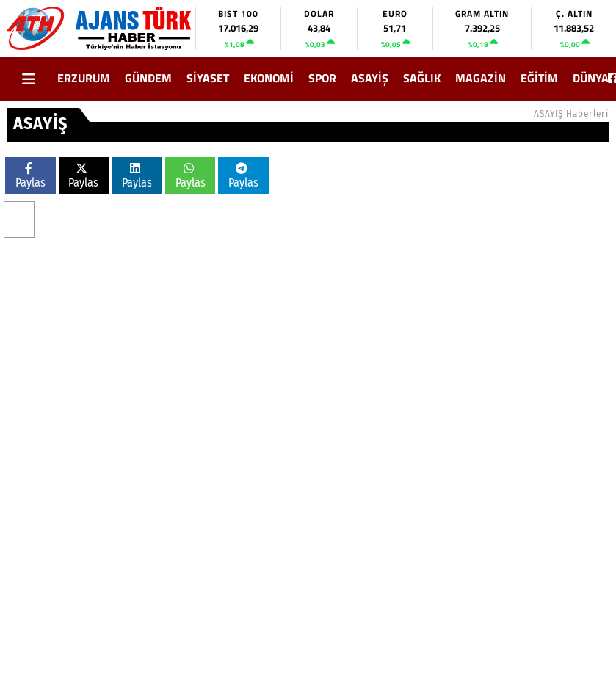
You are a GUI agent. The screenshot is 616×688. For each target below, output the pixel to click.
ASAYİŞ (370, 78)
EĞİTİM (539, 78)
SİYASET (208, 78)
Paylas (30, 176)
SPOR (322, 78)
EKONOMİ (269, 78)
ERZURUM (84, 78)
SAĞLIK (422, 78)
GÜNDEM (148, 78)
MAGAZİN (481, 78)
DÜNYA (591, 78)
